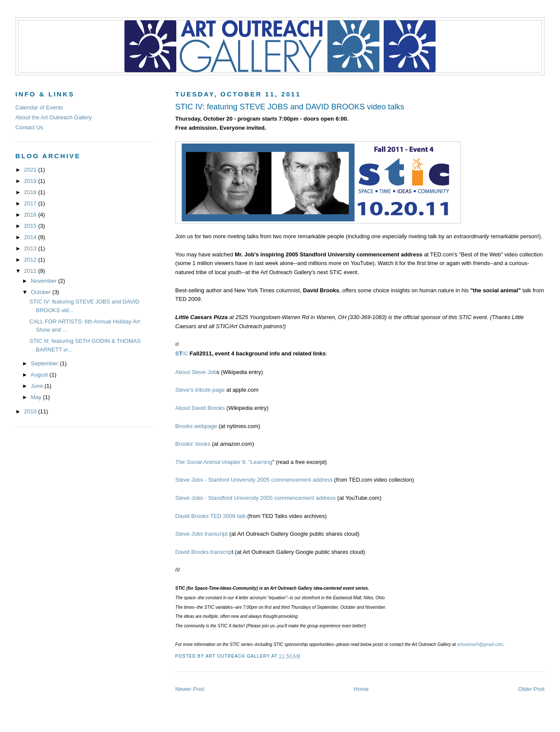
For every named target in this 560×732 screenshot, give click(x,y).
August (40, 375)
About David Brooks (201, 408)
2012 (31, 260)
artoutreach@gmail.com (480, 644)
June (38, 386)
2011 (31, 271)
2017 (31, 203)
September (45, 363)
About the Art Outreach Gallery (54, 117)
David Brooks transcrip (204, 552)
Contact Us (29, 127)
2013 (31, 248)
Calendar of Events (40, 107)
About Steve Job (196, 372)
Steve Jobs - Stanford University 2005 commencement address (254, 480)
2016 (31, 215)
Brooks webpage (196, 426)
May (37, 397)
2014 (31, 237)
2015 (31, 226)
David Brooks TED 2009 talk (211, 516)
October (41, 292)
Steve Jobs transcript (202, 534)
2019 (31, 181)
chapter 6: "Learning (224, 462)
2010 (31, 411)
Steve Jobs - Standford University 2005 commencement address (256, 498)
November (45, 281)
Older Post (531, 689)
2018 (31, 192)
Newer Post (190, 689)
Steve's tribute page (200, 390)
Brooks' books (194, 444)
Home (361, 689)
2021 (31, 170)
